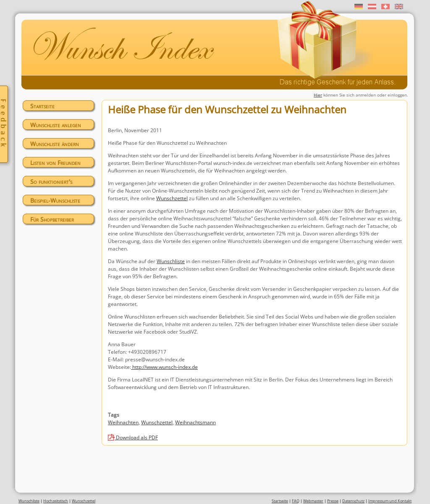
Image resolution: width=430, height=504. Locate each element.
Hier (318, 95)
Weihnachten (123, 422)
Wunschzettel (172, 198)
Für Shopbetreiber (52, 219)
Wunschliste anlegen (56, 125)
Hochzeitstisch (56, 501)
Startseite (42, 106)
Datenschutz (353, 501)
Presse (333, 501)
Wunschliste (171, 261)
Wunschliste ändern (55, 144)
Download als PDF (136, 437)
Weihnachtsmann (195, 422)
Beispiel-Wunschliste (55, 200)
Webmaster (313, 501)
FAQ (296, 501)
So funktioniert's (51, 181)
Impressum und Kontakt (390, 501)
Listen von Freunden (55, 163)
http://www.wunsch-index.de (165, 367)
